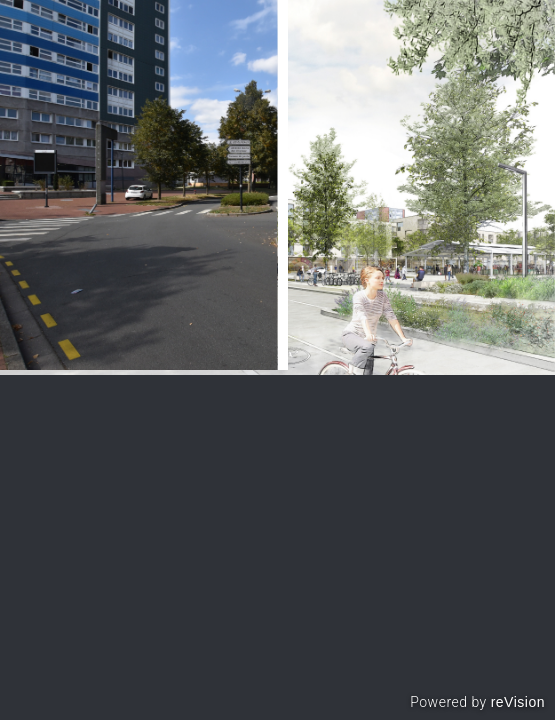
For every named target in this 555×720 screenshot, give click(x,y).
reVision (518, 702)
